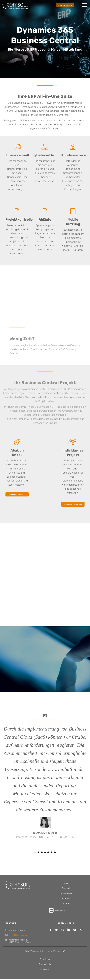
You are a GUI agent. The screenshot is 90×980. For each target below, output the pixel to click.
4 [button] (45, 852)
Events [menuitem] (66, 904)
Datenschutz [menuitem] (45, 964)
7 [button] (55, 852)
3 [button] (42, 852)
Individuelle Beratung (45, 708)
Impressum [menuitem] (45, 969)
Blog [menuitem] (66, 883)
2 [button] (38, 852)
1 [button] (35, 852)
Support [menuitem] (66, 888)
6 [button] (52, 852)
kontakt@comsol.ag (18, 935)
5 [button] (48, 852)
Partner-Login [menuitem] (66, 893)
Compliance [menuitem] (45, 959)
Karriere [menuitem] (66, 898)
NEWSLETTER (65, 5)
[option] (45, 782)
